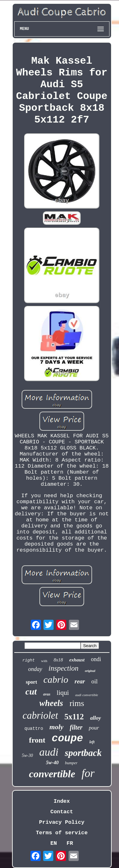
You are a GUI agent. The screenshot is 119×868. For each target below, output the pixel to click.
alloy (96, 718)
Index (62, 801)
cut (31, 692)
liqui (63, 693)
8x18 (58, 660)
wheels (51, 703)
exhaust (77, 660)
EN (54, 843)
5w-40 (52, 762)
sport (31, 682)
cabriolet (40, 715)
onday (35, 669)
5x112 (74, 717)
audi (49, 752)
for (88, 773)
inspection (64, 668)
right (28, 660)
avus (47, 694)
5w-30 (27, 755)
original (90, 671)
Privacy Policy (62, 822)
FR (70, 843)
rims (77, 703)
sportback (83, 753)
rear (80, 681)
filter (76, 727)
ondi (96, 659)
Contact (62, 812)
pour (94, 728)
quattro (34, 729)
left (92, 742)
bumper (71, 763)
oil (95, 681)
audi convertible (87, 695)
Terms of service (62, 833)
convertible (52, 774)
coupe (67, 739)
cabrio (56, 679)
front (37, 740)
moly (56, 727)
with (44, 661)
